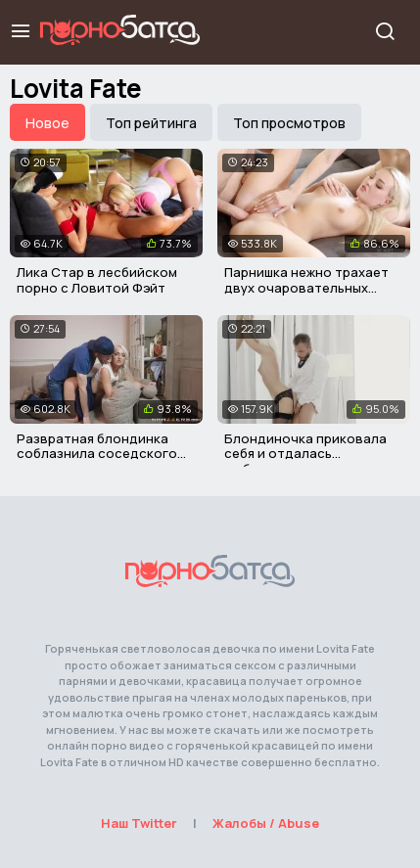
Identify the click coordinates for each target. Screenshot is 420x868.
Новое (47, 123)
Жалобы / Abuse (266, 823)
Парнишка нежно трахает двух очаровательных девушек (306, 287)
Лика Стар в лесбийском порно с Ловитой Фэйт (97, 280)
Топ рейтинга (151, 123)
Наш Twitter (139, 823)
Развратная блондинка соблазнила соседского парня (97, 454)
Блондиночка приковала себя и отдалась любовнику (305, 454)
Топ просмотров (289, 123)
